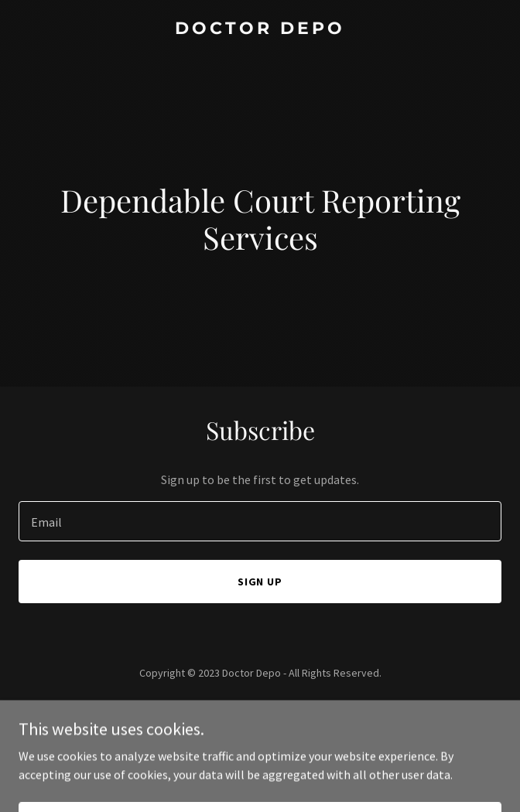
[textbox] (260, 521)
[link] (260, 29)
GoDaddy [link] (290, 708)
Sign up (260, 582)
